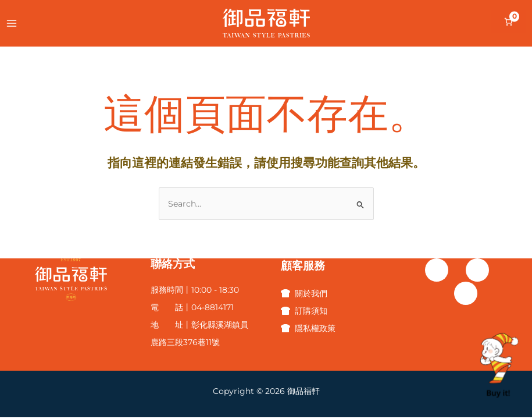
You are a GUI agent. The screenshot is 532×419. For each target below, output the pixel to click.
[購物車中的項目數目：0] (508, 22)
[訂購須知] (304, 311)
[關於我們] (304, 293)
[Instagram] (477, 270)
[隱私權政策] (308, 328)
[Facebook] (437, 270)
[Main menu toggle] (11, 23)
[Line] (466, 293)
